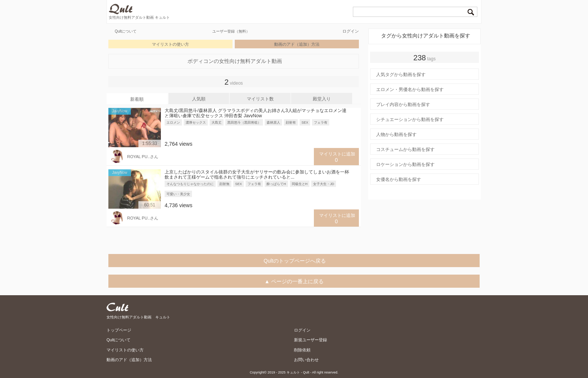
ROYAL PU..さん (143, 157)
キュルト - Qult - (299, 372)
